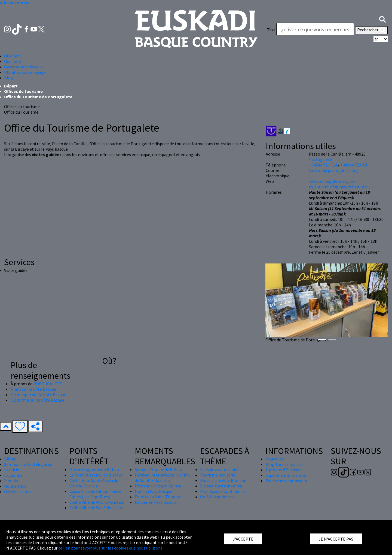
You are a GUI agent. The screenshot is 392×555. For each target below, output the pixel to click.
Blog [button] (9, 78)
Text (271, 30)
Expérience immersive (286, 475)
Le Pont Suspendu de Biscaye (96, 475)
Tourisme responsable (286, 481)
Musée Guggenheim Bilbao (94, 469)
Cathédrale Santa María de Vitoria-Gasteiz (94, 483)
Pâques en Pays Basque (156, 502)
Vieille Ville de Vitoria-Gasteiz (97, 502)
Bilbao (10, 459)
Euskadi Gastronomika (221, 486)
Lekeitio (12, 470)
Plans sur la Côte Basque (33, 389)
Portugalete (321, 159)
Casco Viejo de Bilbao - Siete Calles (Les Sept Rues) (95, 494)
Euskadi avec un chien (220, 469)
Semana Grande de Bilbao (158, 469)
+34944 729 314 (323, 165)
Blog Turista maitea (284, 464)
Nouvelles (275, 459)
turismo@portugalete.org (333, 170)
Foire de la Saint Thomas (158, 497)
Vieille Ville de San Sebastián (96, 508)
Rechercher (371, 30)
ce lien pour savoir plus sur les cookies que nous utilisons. (111, 548)
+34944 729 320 (354, 165)
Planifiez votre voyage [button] (25, 72)
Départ (11, 86)
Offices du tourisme (23, 91)
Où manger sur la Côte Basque (38, 395)
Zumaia (11, 481)
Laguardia (13, 475)
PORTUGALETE (48, 384)
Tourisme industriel (218, 475)
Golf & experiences (217, 497)
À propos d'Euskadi (283, 470)
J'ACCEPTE (243, 539)
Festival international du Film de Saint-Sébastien (162, 478)
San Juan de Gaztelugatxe (28, 464)
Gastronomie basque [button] (23, 67)
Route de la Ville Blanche (223, 480)
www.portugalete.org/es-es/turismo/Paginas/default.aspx (340, 184)
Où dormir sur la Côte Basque (37, 400)
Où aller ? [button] (13, 56)
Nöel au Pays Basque (154, 491)
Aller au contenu (15, 3)
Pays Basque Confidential (223, 491)
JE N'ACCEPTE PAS (336, 539)
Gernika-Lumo (17, 492)
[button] (382, 19)
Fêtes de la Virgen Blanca (158, 486)
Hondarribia (15, 486)
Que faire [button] (13, 61)
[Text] (315, 29)
